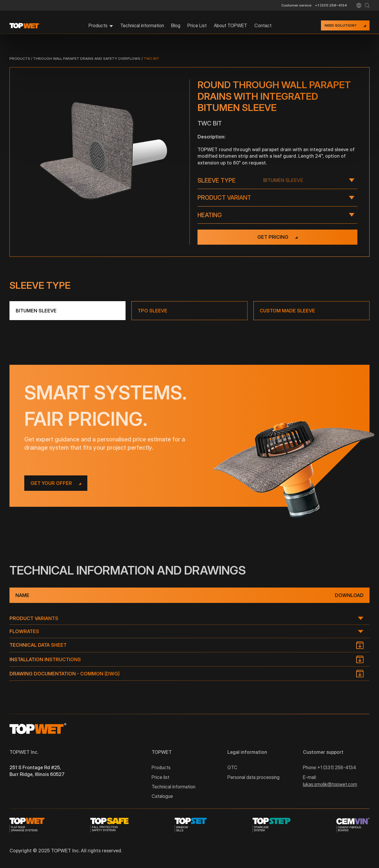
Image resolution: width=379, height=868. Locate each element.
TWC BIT (151, 58)
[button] (359, 5)
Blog (176, 25)
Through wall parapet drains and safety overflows (87, 58)
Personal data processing (253, 777)
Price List (197, 25)
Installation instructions (45, 659)
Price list (160, 777)
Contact (263, 25)
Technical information (142, 25)
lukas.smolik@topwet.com (330, 784)
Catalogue (162, 796)
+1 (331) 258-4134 (331, 5)
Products (20, 58)
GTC (232, 767)
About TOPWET (231, 25)
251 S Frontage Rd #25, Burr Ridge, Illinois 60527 (37, 771)
